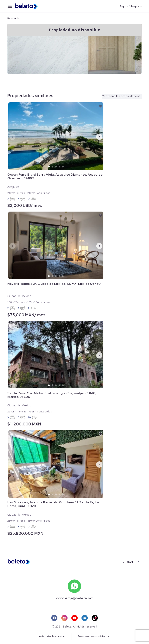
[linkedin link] (85, 618)
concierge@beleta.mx (75, 598)
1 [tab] (49, 167)
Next (96, 137)
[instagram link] (64, 618)
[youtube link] (74, 618)
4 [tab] (60, 167)
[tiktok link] (95, 618)
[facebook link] (54, 618)
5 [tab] (63, 167)
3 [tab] (56, 167)
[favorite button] (100, 106)
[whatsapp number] (74, 586)
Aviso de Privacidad (52, 636)
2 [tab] (53, 167)
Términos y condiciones (94, 636)
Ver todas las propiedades (120, 96)
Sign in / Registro (131, 6)
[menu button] (10, 6)
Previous (9, 137)
